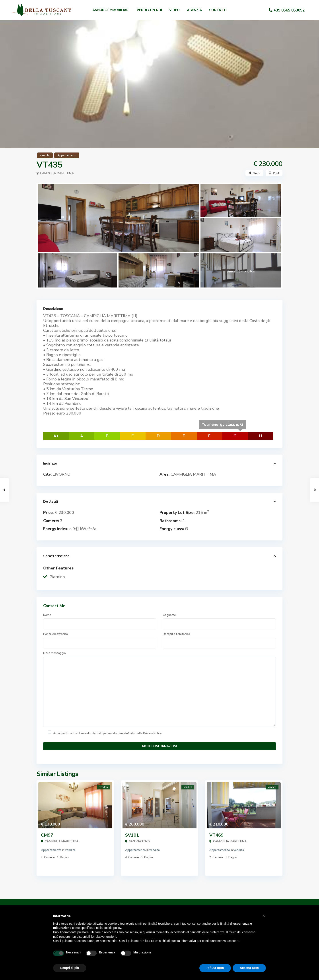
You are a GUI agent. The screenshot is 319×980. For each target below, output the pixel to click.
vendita (45, 155)
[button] (264, 916)
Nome (100, 621)
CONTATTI (218, 10)
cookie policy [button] (112, 928)
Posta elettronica (100, 640)
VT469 (216, 835)
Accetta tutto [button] (249, 968)
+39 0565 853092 (289, 10)
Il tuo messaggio (159, 689)
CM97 (47, 835)
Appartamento (67, 155)
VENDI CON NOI (149, 10)
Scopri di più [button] (70, 968)
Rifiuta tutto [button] (215, 968)
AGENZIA (194, 10)
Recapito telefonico (219, 640)
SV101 (132, 835)
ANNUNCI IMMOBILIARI (111, 10)
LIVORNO (62, 474)
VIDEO (174, 10)
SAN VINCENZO (139, 841)
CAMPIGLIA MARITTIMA (57, 173)
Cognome (219, 621)
